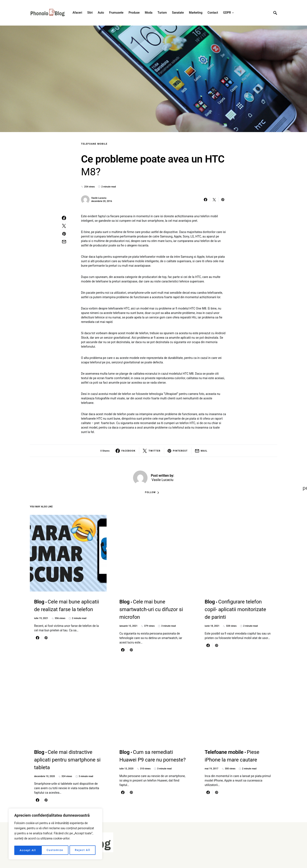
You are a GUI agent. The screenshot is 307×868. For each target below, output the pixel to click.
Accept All (83, 850)
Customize (28, 850)
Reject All (56, 850)
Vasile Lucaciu (99, 198)
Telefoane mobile (94, 144)
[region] (55, 835)
